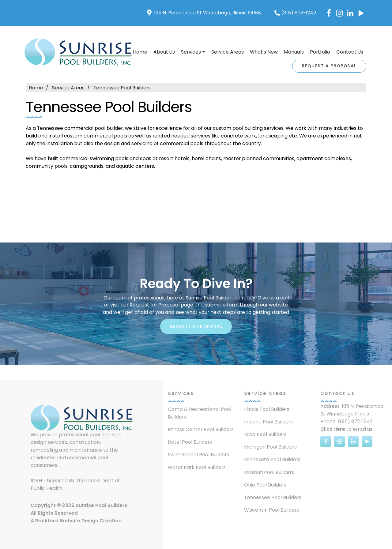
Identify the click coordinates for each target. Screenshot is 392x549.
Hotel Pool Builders (190, 442)
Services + (193, 52)
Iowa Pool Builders (265, 434)
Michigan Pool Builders (270, 447)
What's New (264, 52)
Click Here (333, 429)
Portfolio (320, 52)
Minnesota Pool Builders (272, 459)
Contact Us (350, 52)
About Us (164, 52)
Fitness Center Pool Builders (201, 429)
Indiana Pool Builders (268, 422)
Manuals (294, 52)
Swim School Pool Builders (198, 455)
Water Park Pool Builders (197, 467)
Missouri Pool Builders (269, 472)
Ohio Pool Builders (265, 485)
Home (36, 88)
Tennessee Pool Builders (122, 88)
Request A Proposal (329, 66)
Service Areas (228, 52)
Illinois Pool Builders (267, 409)
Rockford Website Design (67, 521)
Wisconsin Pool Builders (271, 510)
